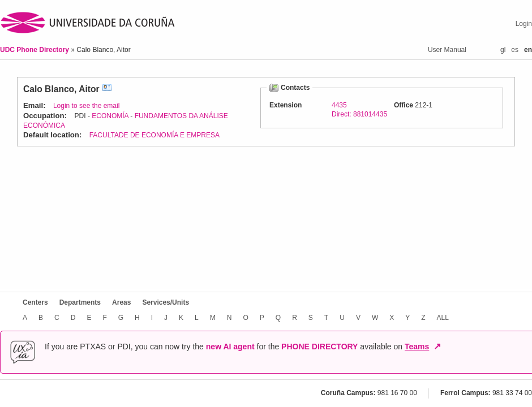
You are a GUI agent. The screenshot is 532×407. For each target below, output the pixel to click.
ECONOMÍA (110, 116)
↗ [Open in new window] (437, 347)
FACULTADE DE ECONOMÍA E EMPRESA (155, 135)
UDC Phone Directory (35, 50)
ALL (443, 318)
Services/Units (166, 302)
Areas (121, 302)
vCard (107, 89)
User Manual (447, 50)
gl (503, 50)
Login (524, 24)
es (515, 50)
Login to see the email (86, 106)
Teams (417, 347)
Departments (80, 302)
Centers (35, 302)
